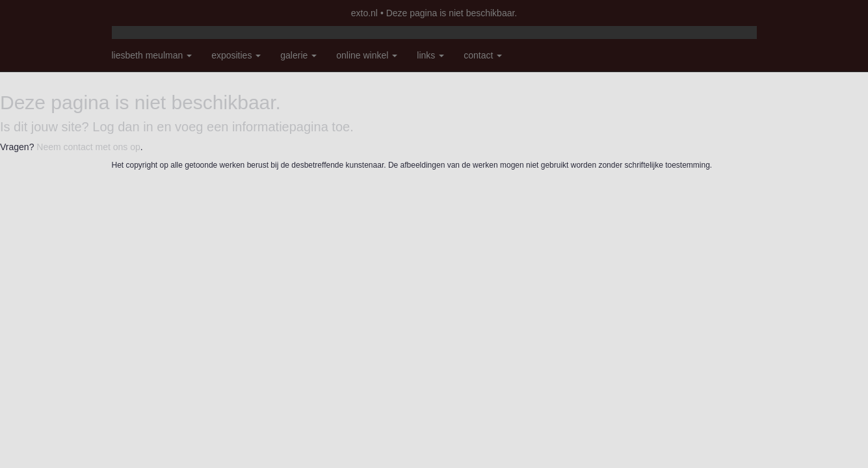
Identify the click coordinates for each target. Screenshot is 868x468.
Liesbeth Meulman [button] (152, 55)
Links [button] (430, 55)
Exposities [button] (236, 55)
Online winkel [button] (367, 55)
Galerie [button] (298, 55)
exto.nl (364, 13)
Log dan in (123, 127)
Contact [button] (483, 55)
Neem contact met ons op (88, 147)
